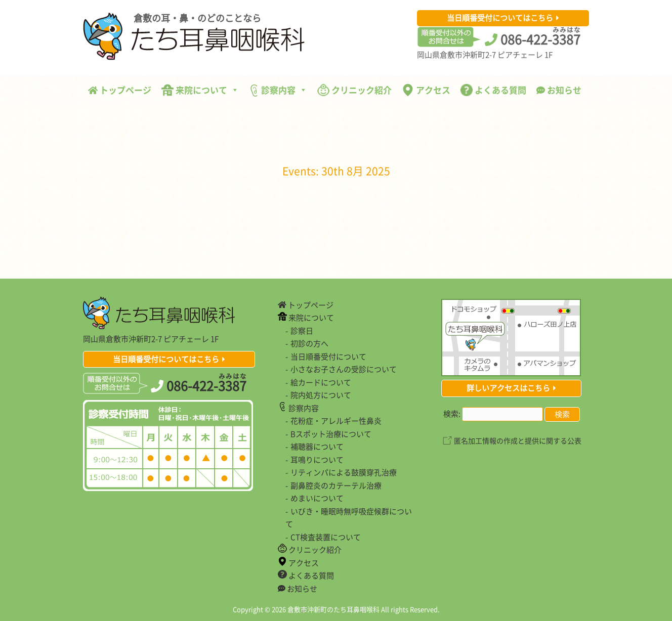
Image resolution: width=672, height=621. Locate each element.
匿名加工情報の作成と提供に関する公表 (518, 440)
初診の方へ (309, 343)
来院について (200, 90)
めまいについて (317, 498)
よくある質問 (493, 90)
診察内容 (278, 90)
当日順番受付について (328, 357)
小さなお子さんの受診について (344, 369)
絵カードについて (321, 382)
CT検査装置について (326, 537)
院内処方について (321, 395)
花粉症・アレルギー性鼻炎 (336, 421)
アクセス (426, 90)
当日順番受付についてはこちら (500, 18)
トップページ (120, 90)
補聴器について (317, 447)
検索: (452, 414)
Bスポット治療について (331, 434)
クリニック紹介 (354, 90)
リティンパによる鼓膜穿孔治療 (344, 472)
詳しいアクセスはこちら (508, 388)
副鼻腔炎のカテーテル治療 (336, 485)
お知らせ (559, 90)
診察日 (302, 331)
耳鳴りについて (317, 460)
